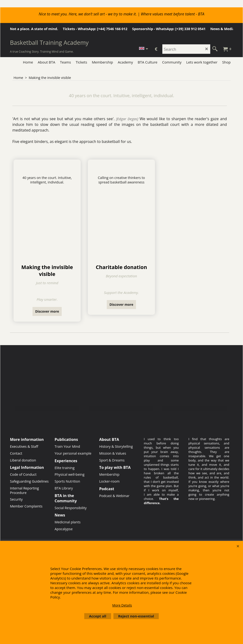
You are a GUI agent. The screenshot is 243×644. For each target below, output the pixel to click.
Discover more (47, 311)
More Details (122, 605)
